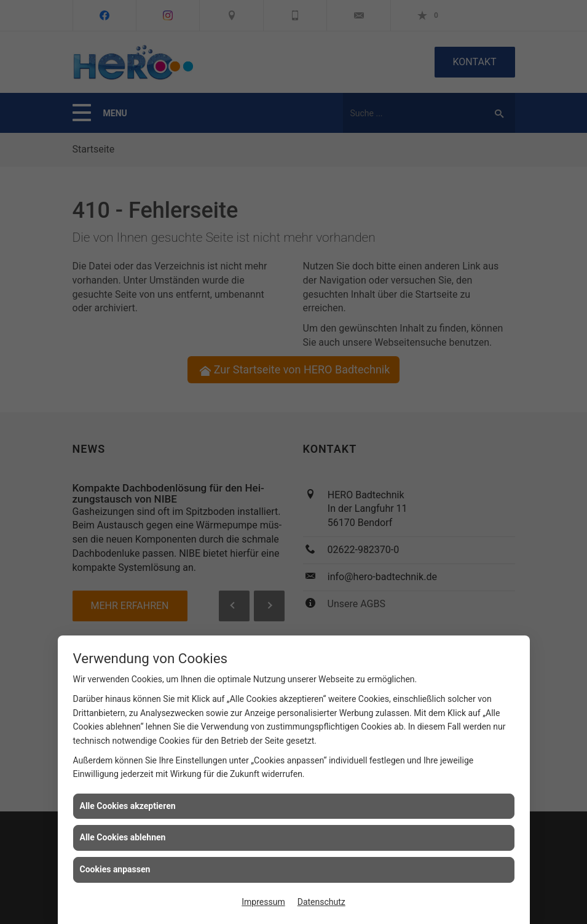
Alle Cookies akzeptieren (128, 806)
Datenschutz (321, 902)
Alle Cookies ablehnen (123, 837)
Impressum (263, 902)
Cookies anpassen (115, 869)
